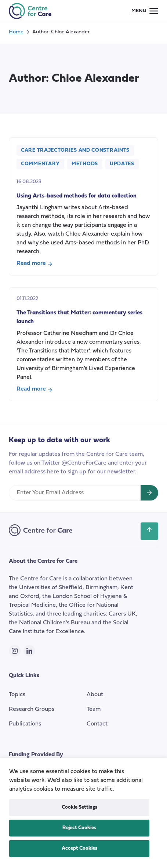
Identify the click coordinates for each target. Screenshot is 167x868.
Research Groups (32, 709)
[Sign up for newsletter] (149, 493)
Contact (97, 724)
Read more (35, 264)
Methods (85, 164)
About (95, 695)
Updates (122, 164)
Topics (17, 695)
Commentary (40, 164)
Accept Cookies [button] (79, 848)
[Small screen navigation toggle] (145, 11)
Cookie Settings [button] (79, 807)
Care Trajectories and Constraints (75, 150)
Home (16, 32)
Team (94, 709)
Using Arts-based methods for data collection (77, 196)
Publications (25, 724)
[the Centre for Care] (30, 11)
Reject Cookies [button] (79, 828)
